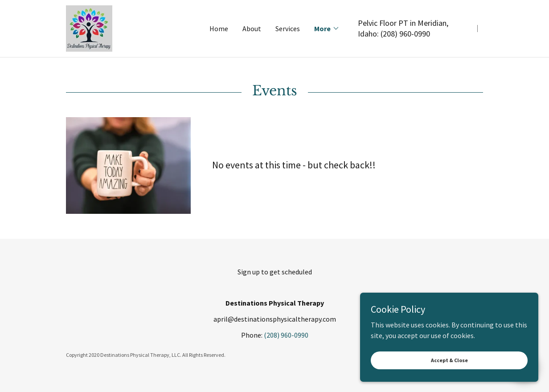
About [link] (252, 29)
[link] (89, 28)
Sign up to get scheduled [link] (275, 272)
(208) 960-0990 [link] (405, 34)
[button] (327, 29)
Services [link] (288, 29)
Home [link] (219, 29)
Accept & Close (449, 378)
